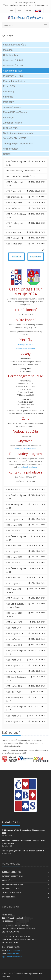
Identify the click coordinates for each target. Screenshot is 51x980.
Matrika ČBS (7, 880)
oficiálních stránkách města (25, 449)
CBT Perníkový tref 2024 (15, 506)
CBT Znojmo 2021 (15, 583)
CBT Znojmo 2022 (15, 551)
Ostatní (7, 154)
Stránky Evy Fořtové (11, 889)
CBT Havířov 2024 (14, 490)
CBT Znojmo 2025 (15, 197)
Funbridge (8, 118)
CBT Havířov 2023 (14, 531)
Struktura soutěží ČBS (15, 45)
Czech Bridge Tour (13, 71)
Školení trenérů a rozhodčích (18, 133)
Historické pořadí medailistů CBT (21, 176)
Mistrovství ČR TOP (13, 60)
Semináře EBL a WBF (14, 138)
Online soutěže (11, 149)
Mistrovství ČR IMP (13, 66)
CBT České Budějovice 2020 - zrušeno (16, 605)
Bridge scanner (9, 897)
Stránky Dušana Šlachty (13, 885)
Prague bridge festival (14, 81)
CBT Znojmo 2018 (15, 665)
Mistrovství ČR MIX (13, 76)
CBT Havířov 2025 (14, 208)
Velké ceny (9, 92)
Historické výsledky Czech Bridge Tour (23, 171)
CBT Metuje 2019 (14, 645)
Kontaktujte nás (11, 907)
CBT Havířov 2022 (14, 563)
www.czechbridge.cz (15, 950)
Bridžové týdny (11, 128)
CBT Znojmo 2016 (15, 721)
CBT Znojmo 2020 (15, 598)
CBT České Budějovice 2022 (16, 570)
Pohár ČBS (9, 86)
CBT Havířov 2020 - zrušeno (15, 615)
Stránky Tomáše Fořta (12, 893)
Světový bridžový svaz (12, 872)
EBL (12, 10)
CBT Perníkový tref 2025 (15, 225)
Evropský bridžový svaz (12, 876)
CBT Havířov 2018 (14, 686)
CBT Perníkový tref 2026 (15, 184)
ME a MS (8, 50)
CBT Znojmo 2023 (15, 519)
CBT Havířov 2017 (14, 692)
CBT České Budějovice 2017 (16, 708)
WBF (19, 10)
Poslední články (11, 822)
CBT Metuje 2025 (14, 203)
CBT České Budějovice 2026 (16, 163)
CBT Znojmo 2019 (15, 633)
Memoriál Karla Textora (15, 112)
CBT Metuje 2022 (14, 557)
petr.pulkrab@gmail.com (27, 467)
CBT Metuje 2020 (14, 622)
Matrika (28, 10)
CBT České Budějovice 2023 (16, 538)
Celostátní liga (10, 55)
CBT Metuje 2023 (14, 525)
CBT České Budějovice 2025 (16, 216)
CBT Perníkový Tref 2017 (15, 699)
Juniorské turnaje (12, 107)
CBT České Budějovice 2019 (16, 652)
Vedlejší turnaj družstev (25, 349)
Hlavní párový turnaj (26, 344)
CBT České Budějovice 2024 (16, 497)
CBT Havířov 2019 (14, 639)
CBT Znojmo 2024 (15, 238)
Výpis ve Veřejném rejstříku (13, 957)
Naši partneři (11, 732)
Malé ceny (8, 102)
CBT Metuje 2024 (14, 244)
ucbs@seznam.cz (29, 3)
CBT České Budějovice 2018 (16, 679)
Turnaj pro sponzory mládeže (18, 144)
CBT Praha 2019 (14, 628)
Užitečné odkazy (11, 864)
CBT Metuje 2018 (14, 671)
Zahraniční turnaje (12, 123)
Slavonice (8, 97)
